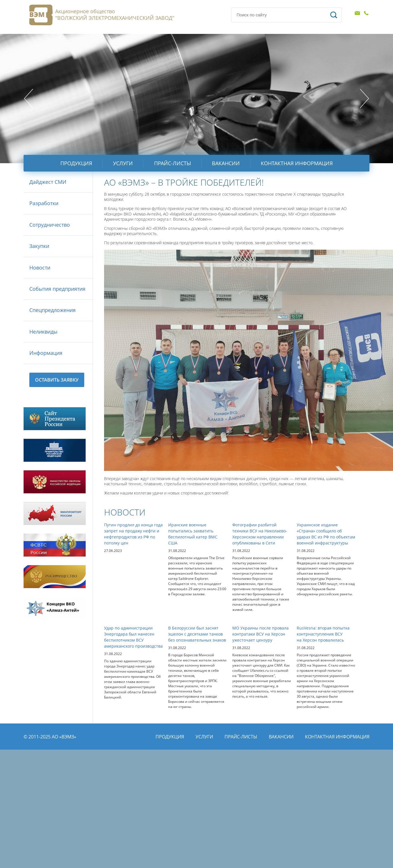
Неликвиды (43, 332)
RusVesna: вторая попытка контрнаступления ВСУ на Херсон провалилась (323, 634)
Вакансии (226, 163)
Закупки (39, 246)
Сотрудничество (50, 225)
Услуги (123, 163)
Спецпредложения (52, 310)
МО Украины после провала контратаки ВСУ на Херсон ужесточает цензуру (260, 634)
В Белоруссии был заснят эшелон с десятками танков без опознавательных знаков (197, 634)
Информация (46, 353)
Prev (28, 99)
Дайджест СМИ (48, 182)
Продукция (76, 163)
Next (365, 99)
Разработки (44, 203)
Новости (40, 267)
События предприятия (57, 289)
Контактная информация (297, 163)
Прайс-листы (172, 163)
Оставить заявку (57, 380)
